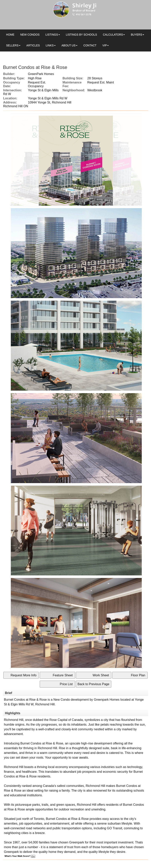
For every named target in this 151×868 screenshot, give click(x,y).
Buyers (136, 35)
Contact (90, 45)
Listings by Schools (81, 35)
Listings (52, 35)
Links (50, 45)
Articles (33, 45)
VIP (105, 45)
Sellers (12, 45)
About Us (69, 45)
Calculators (113, 35)
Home (10, 35)
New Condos (30, 35)
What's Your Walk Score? (20, 856)
